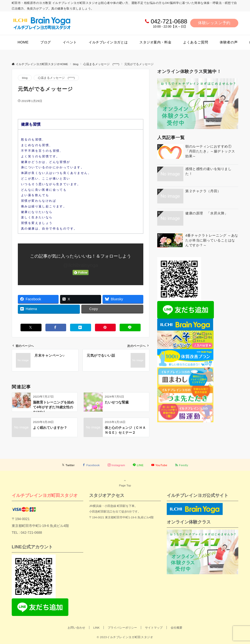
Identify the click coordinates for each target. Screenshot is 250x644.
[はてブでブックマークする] (81, 327)
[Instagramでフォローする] (116, 465)
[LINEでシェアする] (130, 327)
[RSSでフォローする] (182, 465)
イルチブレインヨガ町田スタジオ (45, 495)
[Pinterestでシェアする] (105, 327)
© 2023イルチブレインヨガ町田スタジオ (125, 637)
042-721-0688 (169, 21)
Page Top (125, 483)
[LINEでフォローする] (138, 465)
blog (25, 78)
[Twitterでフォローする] (68, 465)
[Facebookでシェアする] (56, 327)
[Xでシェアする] (31, 327)
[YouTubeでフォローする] (159, 465)
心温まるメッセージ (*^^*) (56, 78)
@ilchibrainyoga (81, 265)
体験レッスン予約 (214, 23)
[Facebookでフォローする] (91, 465)
